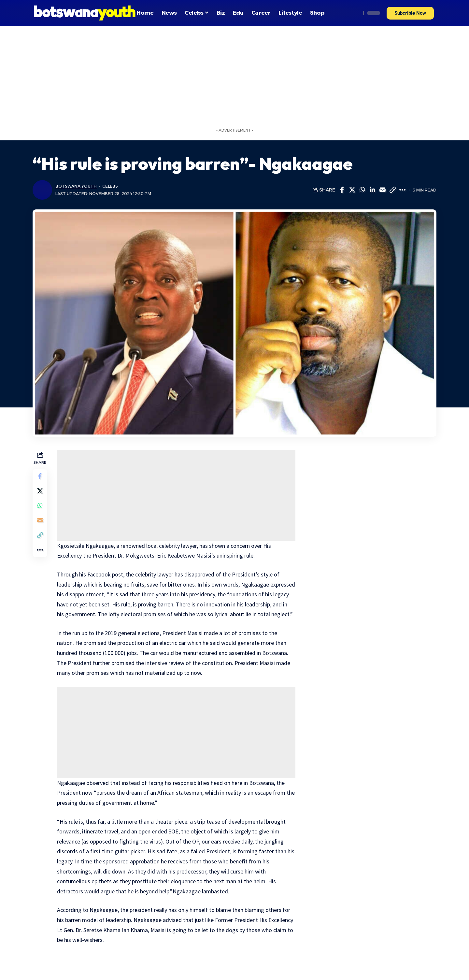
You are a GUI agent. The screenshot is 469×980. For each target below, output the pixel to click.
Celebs (111, 186)
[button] (410, 13)
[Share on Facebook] (342, 190)
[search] (355, 13)
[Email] (382, 190)
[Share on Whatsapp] (362, 190)
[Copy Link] (392, 190)
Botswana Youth (76, 186)
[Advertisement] (234, 75)
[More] (403, 190)
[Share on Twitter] (352, 190)
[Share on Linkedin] (372, 190)
